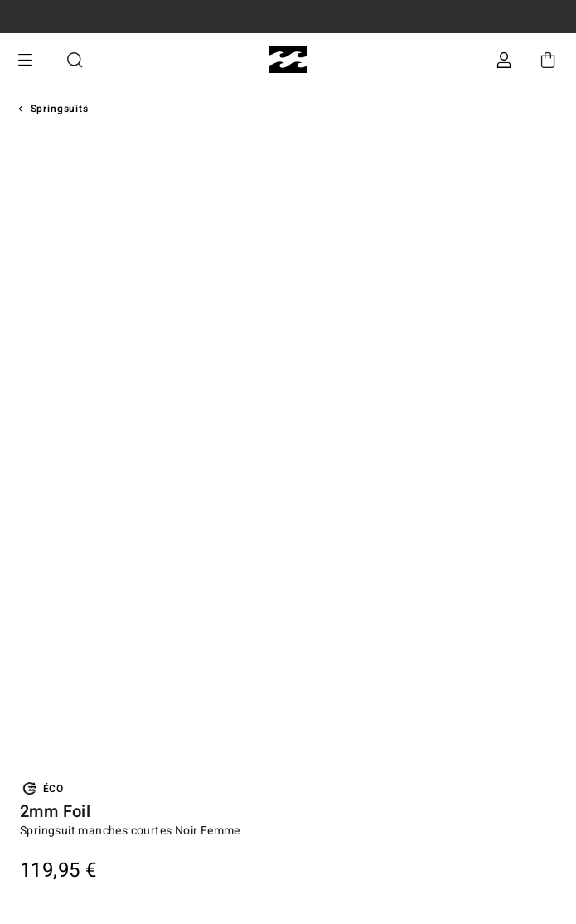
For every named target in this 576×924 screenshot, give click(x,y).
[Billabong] (288, 60)
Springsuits (60, 109)
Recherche (75, 60)
